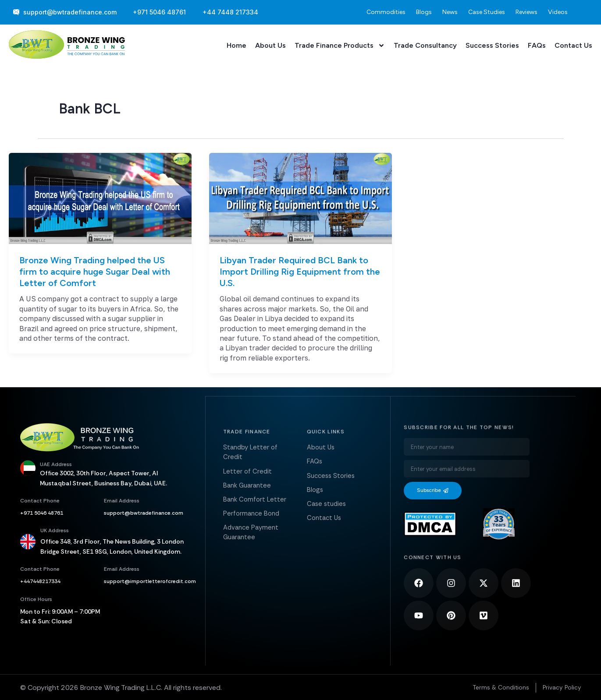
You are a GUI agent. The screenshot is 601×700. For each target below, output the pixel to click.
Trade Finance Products (340, 46)
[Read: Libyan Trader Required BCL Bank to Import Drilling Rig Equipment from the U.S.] (300, 198)
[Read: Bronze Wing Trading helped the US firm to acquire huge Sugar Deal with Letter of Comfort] (100, 198)
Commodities (386, 12)
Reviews (526, 12)
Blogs (424, 12)
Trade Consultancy (425, 45)
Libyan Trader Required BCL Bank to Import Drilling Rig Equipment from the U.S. (300, 272)
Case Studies (487, 12)
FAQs (537, 45)
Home (236, 45)
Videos (558, 12)
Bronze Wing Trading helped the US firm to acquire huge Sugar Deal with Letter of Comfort (95, 272)
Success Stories (492, 45)
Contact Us (573, 45)
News (450, 12)
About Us (270, 45)
